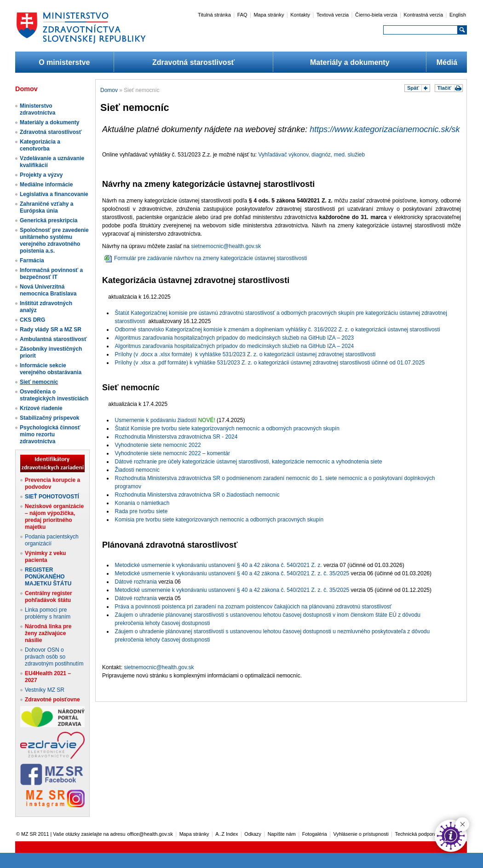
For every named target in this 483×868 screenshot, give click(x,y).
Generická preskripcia (49, 220)
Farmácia (32, 260)
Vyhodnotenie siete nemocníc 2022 (158, 445)
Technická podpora (416, 834)
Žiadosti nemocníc (137, 470)
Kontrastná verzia (424, 15)
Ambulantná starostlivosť (53, 339)
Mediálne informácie (46, 185)
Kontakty (300, 15)
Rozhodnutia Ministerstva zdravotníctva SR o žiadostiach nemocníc (197, 495)
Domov (109, 90)
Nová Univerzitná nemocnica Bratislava (48, 290)
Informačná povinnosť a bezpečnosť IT (51, 274)
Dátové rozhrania (136, 582)
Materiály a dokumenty (350, 62)
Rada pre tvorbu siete (141, 511)
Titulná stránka (214, 15)
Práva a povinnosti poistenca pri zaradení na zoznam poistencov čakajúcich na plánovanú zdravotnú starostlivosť (253, 607)
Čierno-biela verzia (376, 15)
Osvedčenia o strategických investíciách (54, 395)
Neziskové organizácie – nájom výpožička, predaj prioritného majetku (54, 517)
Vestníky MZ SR (45, 690)
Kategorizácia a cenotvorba (40, 145)
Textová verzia (333, 15)
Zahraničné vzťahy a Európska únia (46, 207)
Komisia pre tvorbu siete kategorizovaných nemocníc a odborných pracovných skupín (219, 520)
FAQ (242, 15)
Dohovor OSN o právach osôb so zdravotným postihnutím (54, 657)
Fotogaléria (315, 834)
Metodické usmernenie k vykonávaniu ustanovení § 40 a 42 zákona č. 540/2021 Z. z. (218, 565)
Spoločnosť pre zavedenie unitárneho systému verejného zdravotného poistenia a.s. (54, 240)
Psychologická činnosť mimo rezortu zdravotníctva (50, 434)
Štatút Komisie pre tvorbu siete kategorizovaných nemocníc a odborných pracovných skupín (227, 428)
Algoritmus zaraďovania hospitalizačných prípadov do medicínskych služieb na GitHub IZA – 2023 (235, 338)
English (458, 15)
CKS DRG (32, 320)
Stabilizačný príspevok (49, 418)
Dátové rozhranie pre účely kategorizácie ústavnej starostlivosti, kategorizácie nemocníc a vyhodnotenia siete (249, 462)
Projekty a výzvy (41, 175)
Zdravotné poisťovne (52, 700)
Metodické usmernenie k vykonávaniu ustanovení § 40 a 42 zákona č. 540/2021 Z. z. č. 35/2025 (232, 573)
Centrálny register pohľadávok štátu (49, 597)
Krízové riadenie (41, 408)
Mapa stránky (269, 15)
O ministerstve (64, 62)
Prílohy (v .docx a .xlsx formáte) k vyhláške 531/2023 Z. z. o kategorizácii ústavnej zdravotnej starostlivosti (245, 354)
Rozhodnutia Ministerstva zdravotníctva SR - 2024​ (176, 437)
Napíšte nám (282, 834)
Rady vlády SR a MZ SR (51, 330)
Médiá (447, 62)
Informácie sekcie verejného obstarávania (51, 369)
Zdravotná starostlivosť (193, 62)
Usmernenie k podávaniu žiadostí (156, 420)
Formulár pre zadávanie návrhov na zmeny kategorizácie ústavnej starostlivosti (206, 258)
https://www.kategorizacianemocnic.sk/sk (385, 129)
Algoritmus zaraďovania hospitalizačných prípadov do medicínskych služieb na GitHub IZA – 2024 (235, 346)
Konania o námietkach (142, 503)
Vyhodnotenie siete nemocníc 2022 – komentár (172, 453)
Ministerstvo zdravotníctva (37, 109)
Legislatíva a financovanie (54, 194)
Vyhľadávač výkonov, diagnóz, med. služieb (312, 155)
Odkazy (253, 834)
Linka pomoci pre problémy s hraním (48, 613)
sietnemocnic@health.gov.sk (226, 246)
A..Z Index (227, 834)
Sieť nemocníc (39, 382)
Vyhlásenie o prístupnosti (361, 834)
